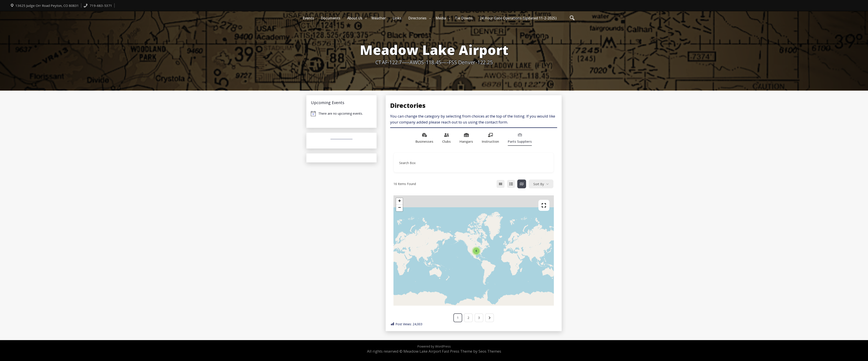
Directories (417, 18)
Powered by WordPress (434, 346)
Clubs (446, 138)
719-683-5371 (98, 6)
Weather (379, 18)
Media (441, 18)
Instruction (490, 138)
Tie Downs (464, 18)
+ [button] (400, 201)
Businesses (424, 138)
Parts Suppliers (520, 138)
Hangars (466, 138)
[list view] (511, 184)
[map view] (522, 184)
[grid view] (501, 184)
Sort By (539, 184)
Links (397, 18)
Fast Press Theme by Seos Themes (472, 351)
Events (308, 18)
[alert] (341, 114)
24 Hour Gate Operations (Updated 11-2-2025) (518, 18)
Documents (331, 18)
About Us (355, 18)
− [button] (400, 208)
